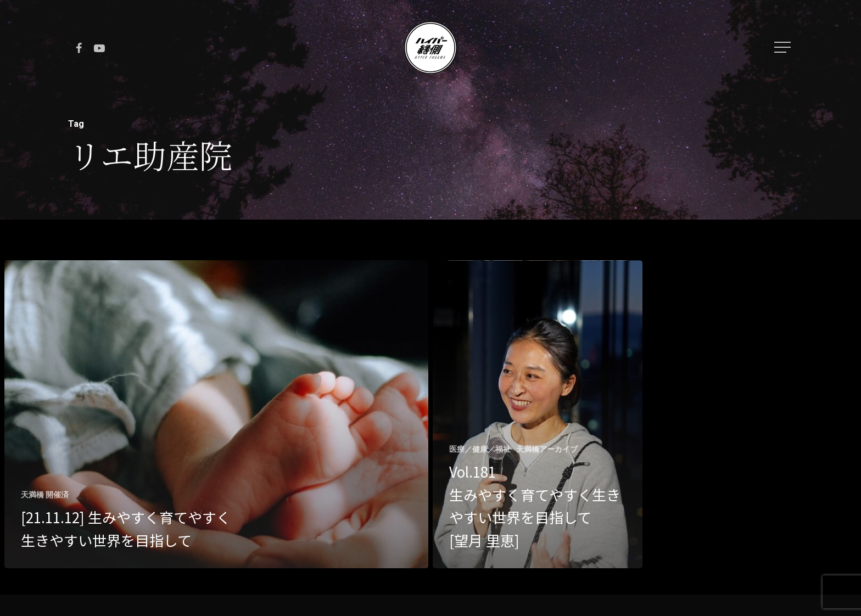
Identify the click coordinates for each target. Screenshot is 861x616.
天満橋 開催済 (45, 495)
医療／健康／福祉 (480, 449)
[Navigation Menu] (784, 47)
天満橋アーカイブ (547, 449)
